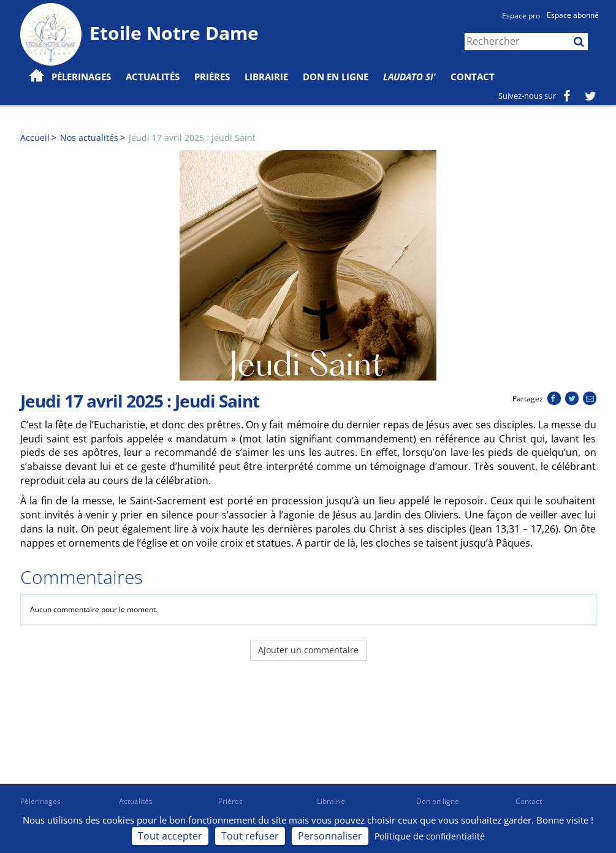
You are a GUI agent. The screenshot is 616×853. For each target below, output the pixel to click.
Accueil (35, 138)
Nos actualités (89, 138)
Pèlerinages (40, 801)
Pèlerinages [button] (81, 77)
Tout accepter (170, 836)
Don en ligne (336, 77)
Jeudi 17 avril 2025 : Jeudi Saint (192, 138)
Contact (473, 77)
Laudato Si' (409, 77)
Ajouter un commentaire (308, 650)
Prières (212, 77)
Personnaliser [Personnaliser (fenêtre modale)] (330, 836)
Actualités (136, 801)
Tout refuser (250, 836)
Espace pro (521, 16)
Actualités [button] (153, 77)
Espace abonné (573, 15)
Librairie (266, 77)
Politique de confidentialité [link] (430, 836)
